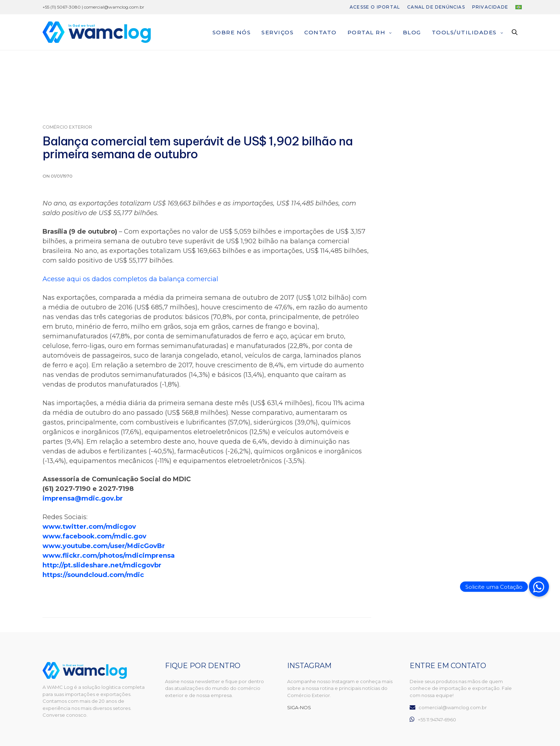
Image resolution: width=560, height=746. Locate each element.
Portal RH (367, 32)
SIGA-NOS (299, 707)
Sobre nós (232, 32)
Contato (321, 32)
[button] (539, 587)
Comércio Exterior (67, 127)
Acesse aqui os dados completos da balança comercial (130, 279)
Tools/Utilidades (464, 32)
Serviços (277, 32)
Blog (412, 32)
